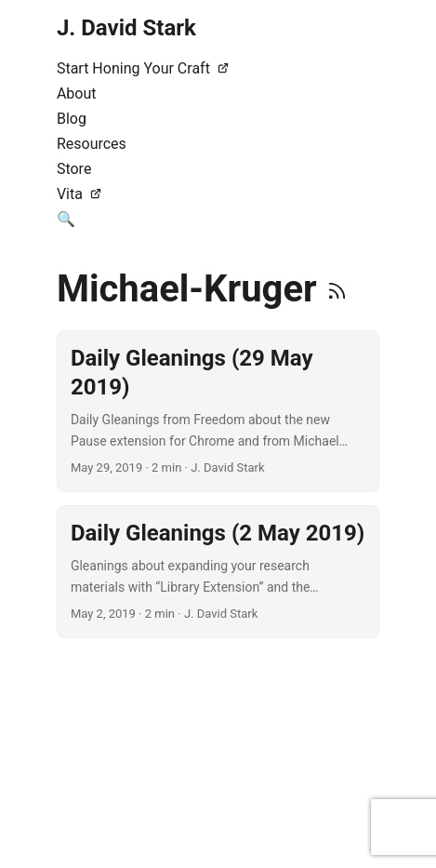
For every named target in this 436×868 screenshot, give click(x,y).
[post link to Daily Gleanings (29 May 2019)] (218, 411)
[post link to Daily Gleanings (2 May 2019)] (218, 572)
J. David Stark (126, 28)
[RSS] (337, 289)
